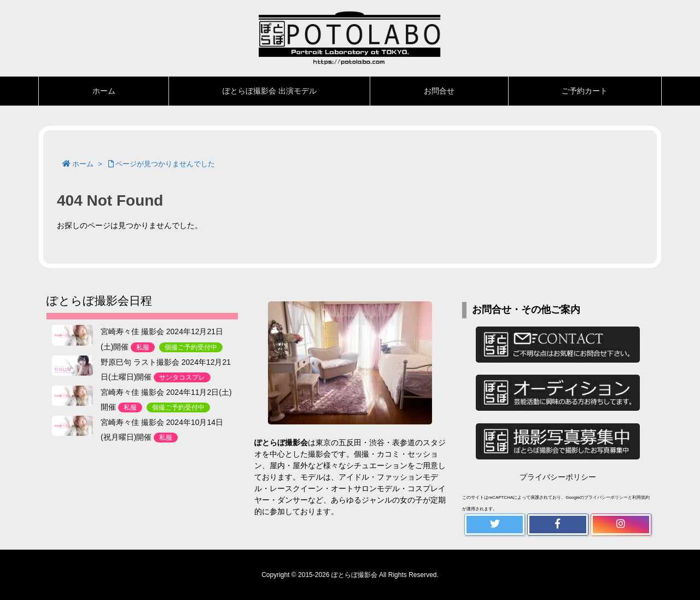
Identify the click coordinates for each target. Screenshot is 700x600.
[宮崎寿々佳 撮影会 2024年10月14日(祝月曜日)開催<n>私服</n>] (72, 426)
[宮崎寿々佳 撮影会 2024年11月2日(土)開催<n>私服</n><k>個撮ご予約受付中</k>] (72, 396)
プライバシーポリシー (558, 477)
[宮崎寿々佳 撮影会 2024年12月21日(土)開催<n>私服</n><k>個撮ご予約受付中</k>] (72, 335)
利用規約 (641, 497)
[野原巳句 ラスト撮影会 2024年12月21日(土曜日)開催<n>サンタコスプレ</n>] (72, 366)
